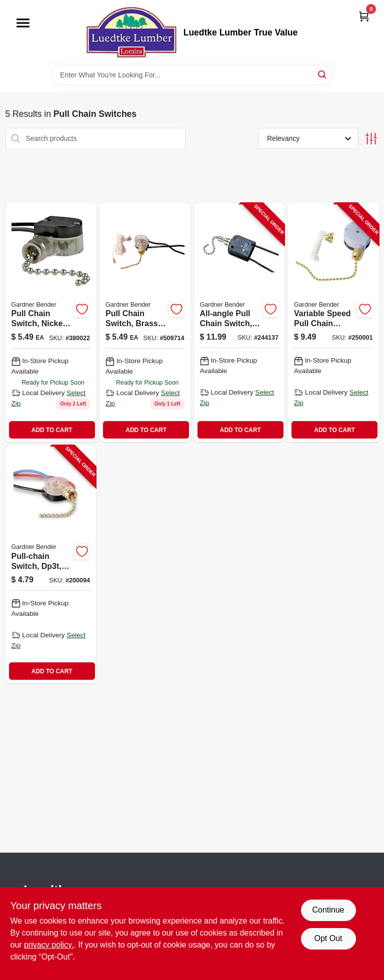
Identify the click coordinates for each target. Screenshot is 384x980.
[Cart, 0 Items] (364, 16)
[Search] (323, 74)
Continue (328, 910)
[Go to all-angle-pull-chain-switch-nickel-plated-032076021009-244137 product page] (239, 323)
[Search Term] (192, 75)
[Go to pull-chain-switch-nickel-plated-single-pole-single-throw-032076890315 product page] (51, 323)
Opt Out (328, 938)
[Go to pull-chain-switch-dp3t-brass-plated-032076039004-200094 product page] (51, 564)
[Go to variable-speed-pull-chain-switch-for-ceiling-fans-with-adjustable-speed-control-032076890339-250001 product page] (333, 323)
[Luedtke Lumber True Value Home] (131, 32)
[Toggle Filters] (371, 139)
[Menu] (23, 23)
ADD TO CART (52, 430)
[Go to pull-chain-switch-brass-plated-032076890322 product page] (145, 323)
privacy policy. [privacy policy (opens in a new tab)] (49, 945)
